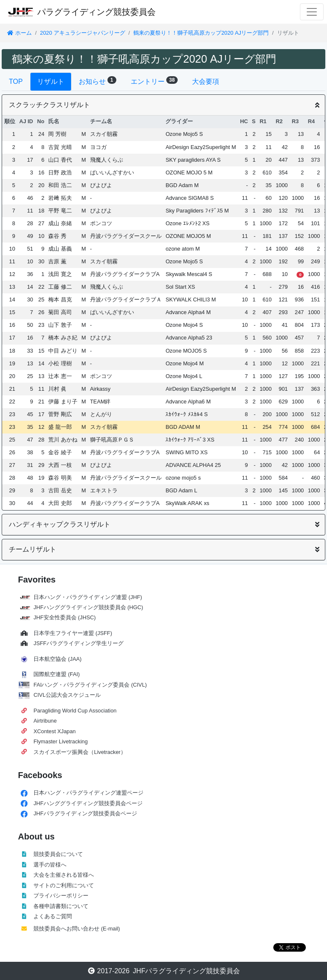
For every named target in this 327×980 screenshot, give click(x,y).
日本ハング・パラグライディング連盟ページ (88, 793)
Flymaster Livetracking (60, 741)
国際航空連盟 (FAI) (56, 674)
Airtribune (45, 721)
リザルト (51, 81)
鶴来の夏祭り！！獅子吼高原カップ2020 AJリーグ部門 (201, 33)
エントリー (154, 81)
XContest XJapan (55, 731)
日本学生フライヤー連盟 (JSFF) (73, 633)
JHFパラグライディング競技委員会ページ (85, 813)
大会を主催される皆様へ (64, 875)
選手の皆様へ (50, 865)
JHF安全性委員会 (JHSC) (65, 617)
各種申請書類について (61, 906)
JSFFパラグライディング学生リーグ (78, 643)
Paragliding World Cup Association (75, 711)
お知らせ (98, 81)
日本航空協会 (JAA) (58, 659)
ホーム (19, 33)
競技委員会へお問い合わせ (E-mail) (77, 929)
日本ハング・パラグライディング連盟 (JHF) (88, 597)
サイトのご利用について (64, 885)
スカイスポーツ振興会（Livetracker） (80, 752)
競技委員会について (58, 854)
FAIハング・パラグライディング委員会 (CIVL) (90, 685)
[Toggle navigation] (312, 12)
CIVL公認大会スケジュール (67, 695)
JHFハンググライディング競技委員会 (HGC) (88, 607)
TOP (16, 81)
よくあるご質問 (53, 916)
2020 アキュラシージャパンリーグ (83, 33)
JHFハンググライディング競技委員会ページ (88, 803)
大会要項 (206, 81)
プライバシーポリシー (61, 896)
